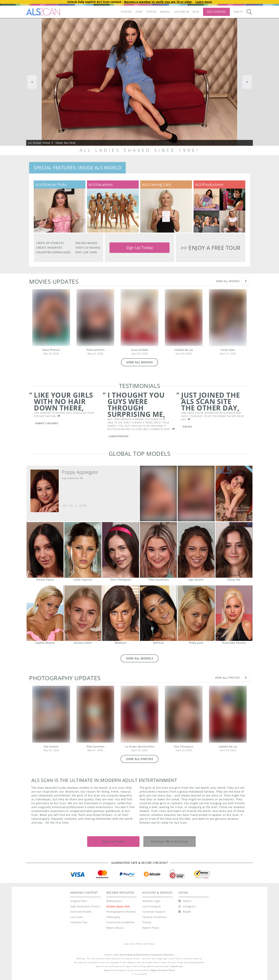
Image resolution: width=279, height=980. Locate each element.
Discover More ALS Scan (170, 841)
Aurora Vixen (83, 613)
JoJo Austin (196, 550)
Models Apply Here (118, 906)
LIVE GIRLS (182, 12)
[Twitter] (185, 901)
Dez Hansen (51, 747)
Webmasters (114, 901)
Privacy (147, 922)
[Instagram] (187, 907)
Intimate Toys (79, 922)
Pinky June (196, 613)
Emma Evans (45, 550)
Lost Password (152, 906)
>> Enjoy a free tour (211, 248)
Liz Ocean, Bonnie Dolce (140, 747)
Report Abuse (115, 928)
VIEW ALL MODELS (140, 658)
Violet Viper (228, 350)
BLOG (196, 12)
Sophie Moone (45, 613)
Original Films (79, 901)
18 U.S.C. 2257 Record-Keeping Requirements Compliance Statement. (140, 955)
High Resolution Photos (85, 906)
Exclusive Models (81, 912)
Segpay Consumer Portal (162, 970)
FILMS (139, 12)
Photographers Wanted (121, 912)
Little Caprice (83, 550)
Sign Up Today (140, 248)
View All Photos (227, 678)
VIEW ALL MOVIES (140, 362)
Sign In (238, 12)
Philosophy (113, 917)
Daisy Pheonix (51, 350)
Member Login (151, 901)
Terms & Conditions (155, 917)
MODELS (165, 12)
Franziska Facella (234, 613)
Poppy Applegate (80, 472)
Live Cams (77, 917)
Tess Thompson (121, 550)
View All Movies (228, 281)
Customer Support (154, 912)
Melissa (158, 613)
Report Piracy (151, 928)
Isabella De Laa (184, 350)
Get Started (216, 12)
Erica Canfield (139, 350)
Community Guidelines (121, 922)
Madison (121, 613)
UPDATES (126, 12)
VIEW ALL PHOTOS (140, 759)
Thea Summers (95, 350)
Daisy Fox (234, 550)
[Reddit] (185, 912)
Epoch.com (177, 966)
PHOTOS (151, 12)
